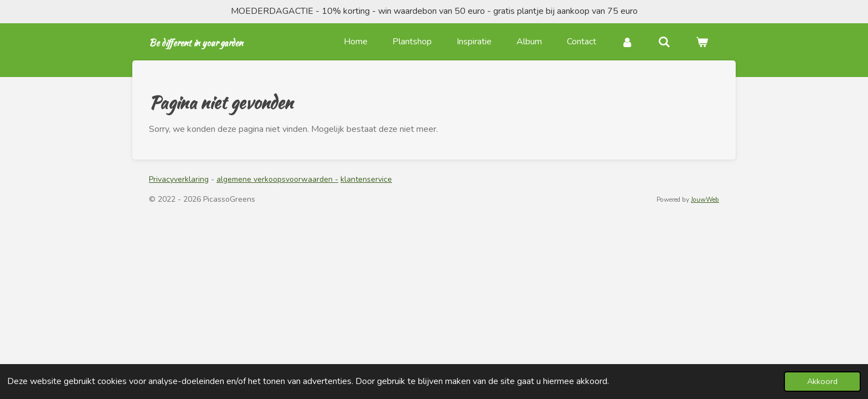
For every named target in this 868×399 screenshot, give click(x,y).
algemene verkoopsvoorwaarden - (277, 179)
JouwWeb (705, 199)
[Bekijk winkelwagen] (702, 42)
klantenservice (366, 179)
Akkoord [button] (822, 381)
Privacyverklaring (179, 179)
